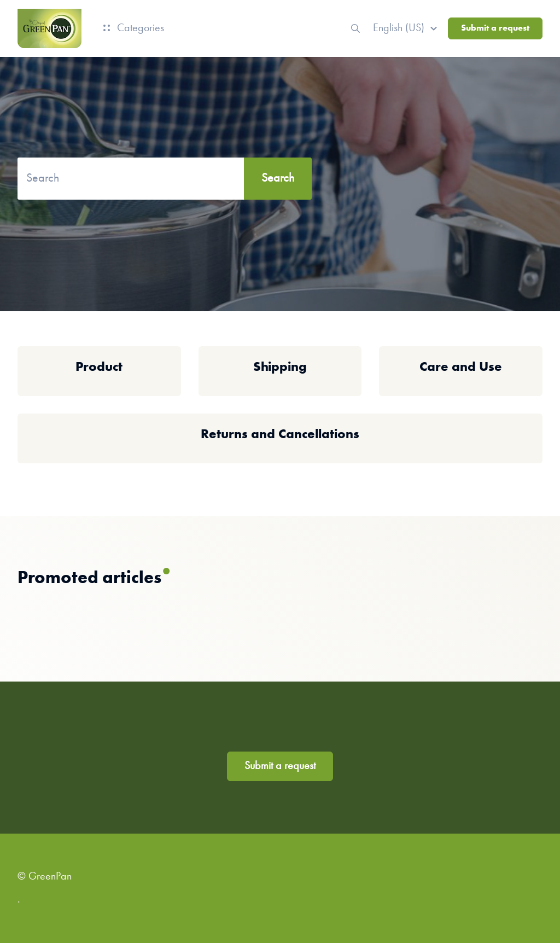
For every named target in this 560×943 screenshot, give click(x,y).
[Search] (165, 179)
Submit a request (495, 28)
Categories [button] (134, 28)
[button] (407, 28)
